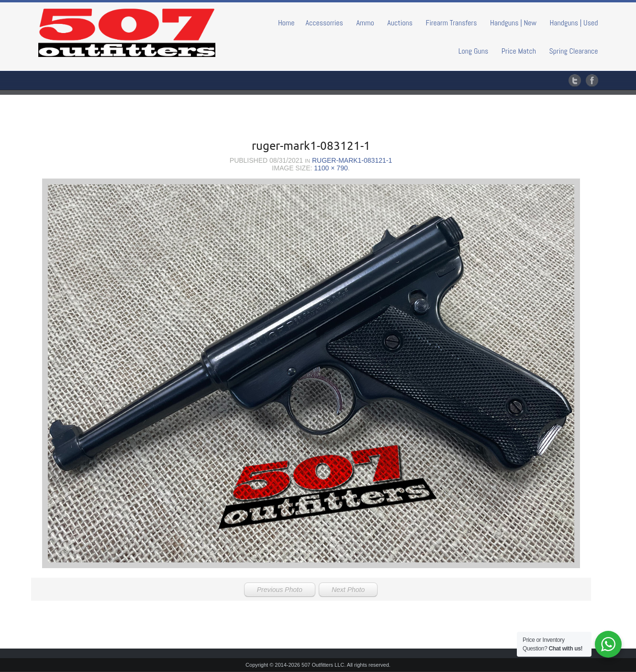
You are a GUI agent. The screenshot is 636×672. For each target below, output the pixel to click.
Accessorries (324, 23)
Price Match (519, 51)
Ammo (365, 23)
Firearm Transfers (452, 23)
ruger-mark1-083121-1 (352, 160)
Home (286, 23)
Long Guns (474, 51)
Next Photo (348, 590)
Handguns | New (513, 23)
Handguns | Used (574, 23)
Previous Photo (280, 590)
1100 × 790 (331, 168)
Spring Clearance (574, 51)
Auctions (400, 23)
